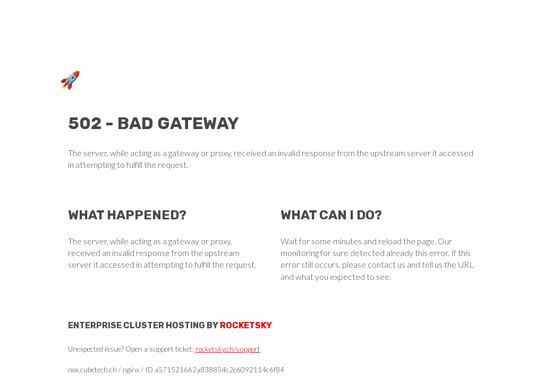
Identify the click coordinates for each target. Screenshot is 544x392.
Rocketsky (246, 325)
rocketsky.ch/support (228, 349)
